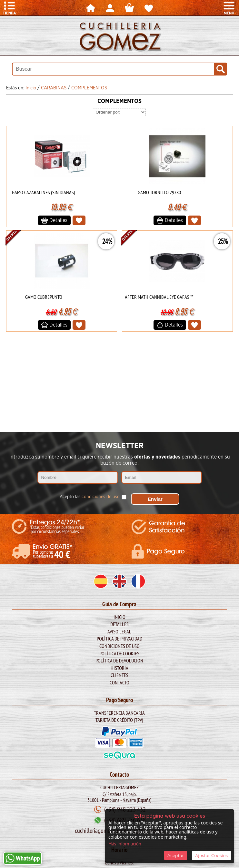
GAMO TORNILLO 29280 (159, 192)
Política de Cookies (119, 653)
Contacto (119, 682)
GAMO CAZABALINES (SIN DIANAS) (44, 192)
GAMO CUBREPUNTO (44, 297)
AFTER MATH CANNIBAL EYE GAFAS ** (159, 297)
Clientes (119, 675)
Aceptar (176, 855)
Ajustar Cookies (211, 855)
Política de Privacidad (119, 639)
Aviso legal (119, 631)
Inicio (119, 617)
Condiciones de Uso (119, 646)
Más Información (125, 844)
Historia (119, 668)
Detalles (119, 624)
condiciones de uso (101, 497)
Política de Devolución (119, 661)
